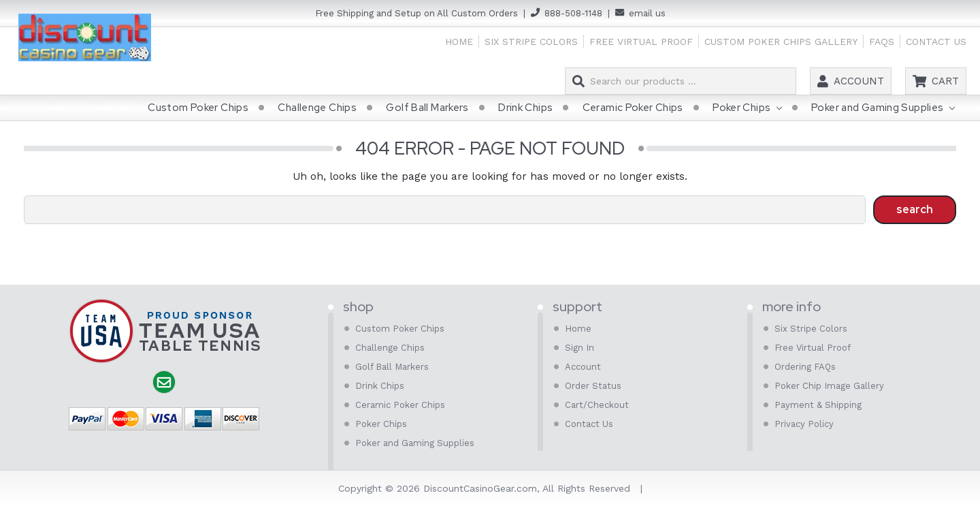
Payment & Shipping (818, 405)
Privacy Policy (804, 424)
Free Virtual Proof (641, 42)
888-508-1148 (573, 13)
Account (859, 81)
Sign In (579, 348)
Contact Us (936, 42)
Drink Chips (525, 108)
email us (647, 13)
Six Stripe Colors (531, 42)
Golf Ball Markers (427, 108)
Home (459, 42)
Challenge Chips (317, 108)
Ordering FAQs (805, 367)
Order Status (593, 386)
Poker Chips (747, 108)
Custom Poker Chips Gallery (781, 42)
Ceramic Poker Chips (633, 108)
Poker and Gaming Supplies (883, 108)
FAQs (882, 42)
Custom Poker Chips (198, 108)
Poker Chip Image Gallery (829, 386)
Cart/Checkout (597, 405)
